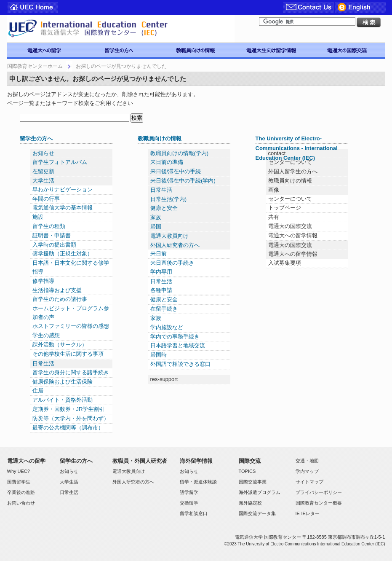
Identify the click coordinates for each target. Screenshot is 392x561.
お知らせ (43, 153)
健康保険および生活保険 (63, 382)
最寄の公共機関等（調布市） (68, 428)
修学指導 (43, 281)
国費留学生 (19, 482)
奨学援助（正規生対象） (63, 254)
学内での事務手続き (175, 337)
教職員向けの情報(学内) (180, 153)
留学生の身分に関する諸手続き (71, 372)
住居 (38, 391)
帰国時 (159, 355)
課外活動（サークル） (60, 345)
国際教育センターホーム (35, 66)
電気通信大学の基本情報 (63, 208)
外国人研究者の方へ (175, 245)
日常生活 (43, 364)
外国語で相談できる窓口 (180, 364)
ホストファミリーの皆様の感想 (71, 326)
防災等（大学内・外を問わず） (71, 418)
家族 (156, 217)
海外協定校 (250, 503)
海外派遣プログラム (260, 492)
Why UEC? (19, 471)
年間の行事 (46, 199)
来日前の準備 (167, 162)
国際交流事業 (253, 482)
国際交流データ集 (257, 513)
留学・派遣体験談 (198, 482)
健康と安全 (164, 208)
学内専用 (161, 272)
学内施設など (167, 327)
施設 (38, 217)
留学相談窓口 (194, 513)
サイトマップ (309, 482)
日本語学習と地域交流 (178, 345)
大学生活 (43, 181)
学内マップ (307, 471)
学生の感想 (46, 335)
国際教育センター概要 (319, 503)
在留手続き (164, 309)
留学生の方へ (36, 138)
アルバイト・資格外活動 (63, 400)
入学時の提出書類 (54, 245)
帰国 (156, 227)
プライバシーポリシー (319, 492)
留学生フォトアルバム (60, 162)
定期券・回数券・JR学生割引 (69, 409)
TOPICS (247, 471)
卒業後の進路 (21, 492)
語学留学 (189, 492)
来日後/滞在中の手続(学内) (183, 181)
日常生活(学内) (169, 199)
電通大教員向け (169, 236)
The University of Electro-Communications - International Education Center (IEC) (297, 148)
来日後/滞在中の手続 (176, 171)
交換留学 (189, 503)
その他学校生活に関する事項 (68, 354)
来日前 (159, 254)
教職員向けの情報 (160, 138)
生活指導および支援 (57, 290)
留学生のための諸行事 (60, 299)
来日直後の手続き (172, 263)
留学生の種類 (49, 226)
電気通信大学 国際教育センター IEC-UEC (121, 29)
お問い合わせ (21, 503)
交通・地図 (307, 461)
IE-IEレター (308, 513)
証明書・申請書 (52, 235)
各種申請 (161, 290)
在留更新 (43, 171)
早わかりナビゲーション (63, 189)
